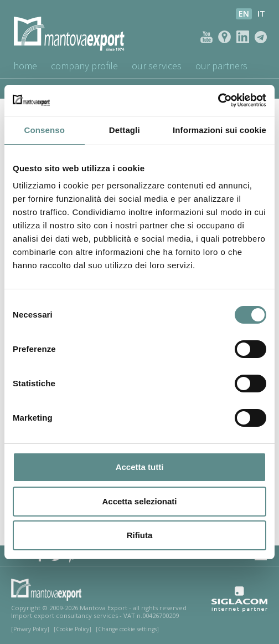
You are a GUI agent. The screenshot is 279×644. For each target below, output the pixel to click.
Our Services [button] (158, 66)
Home (25, 66)
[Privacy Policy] (30, 629)
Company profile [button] (85, 66)
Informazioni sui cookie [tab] (219, 130)
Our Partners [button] (223, 66)
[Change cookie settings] (127, 629)
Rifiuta (140, 535)
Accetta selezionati (139, 501)
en (244, 14)
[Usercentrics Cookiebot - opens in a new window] (218, 100)
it (261, 14)
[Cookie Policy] (73, 629)
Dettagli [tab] (125, 130)
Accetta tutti (140, 467)
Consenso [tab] (45, 130)
